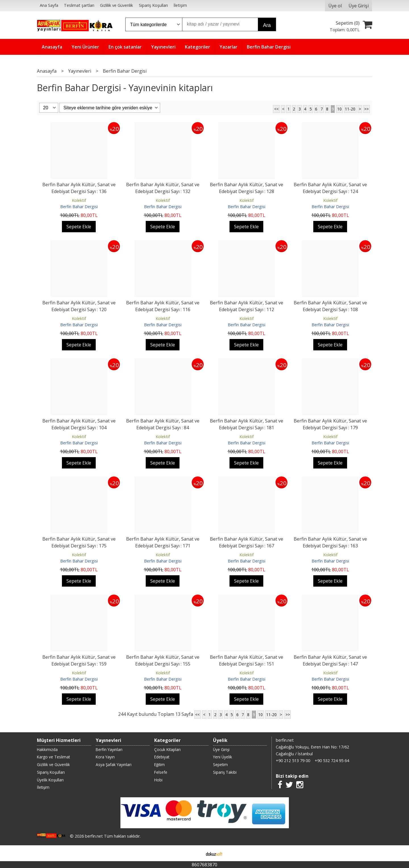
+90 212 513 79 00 (293, 761)
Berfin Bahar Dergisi (79, 207)
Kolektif (79, 200)
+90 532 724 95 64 (332, 761)
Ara (267, 25)
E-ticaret (196, 853)
